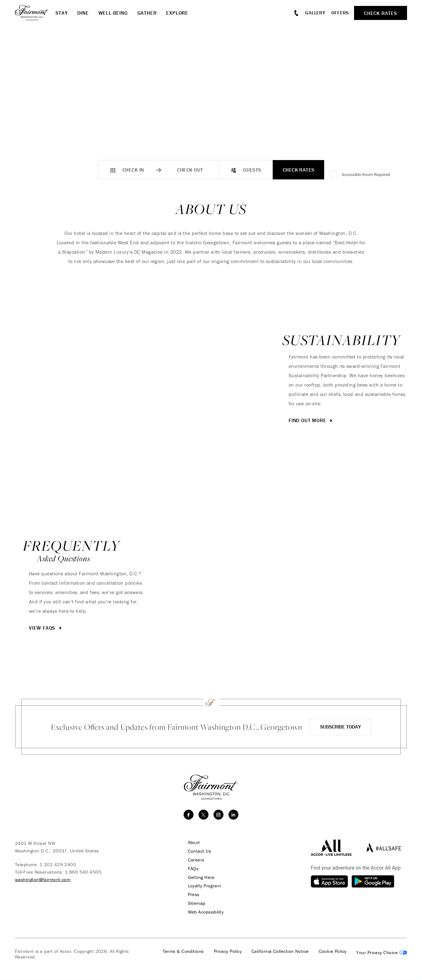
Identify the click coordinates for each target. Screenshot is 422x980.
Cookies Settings (382, 953)
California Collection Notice (280, 952)
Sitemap (196, 904)
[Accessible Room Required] (334, 175)
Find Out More (311, 421)
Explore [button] (177, 13)
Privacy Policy (228, 952)
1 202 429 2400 (58, 864)
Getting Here (200, 877)
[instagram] (218, 815)
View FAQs (46, 628)
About (193, 842)
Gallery (315, 13)
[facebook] (189, 815)
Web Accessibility (205, 912)
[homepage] (35, 13)
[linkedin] (233, 815)
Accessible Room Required (366, 175)
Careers (195, 860)
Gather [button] (147, 13)
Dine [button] (83, 13)
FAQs (192, 869)
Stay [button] (62, 13)
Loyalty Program (204, 886)
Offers (340, 13)
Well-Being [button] (113, 13)
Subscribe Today (340, 727)
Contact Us (199, 851)
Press (193, 895)
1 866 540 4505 (83, 872)
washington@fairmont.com (43, 879)
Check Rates (299, 170)
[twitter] (204, 815)
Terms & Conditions (183, 952)
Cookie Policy (333, 952)
